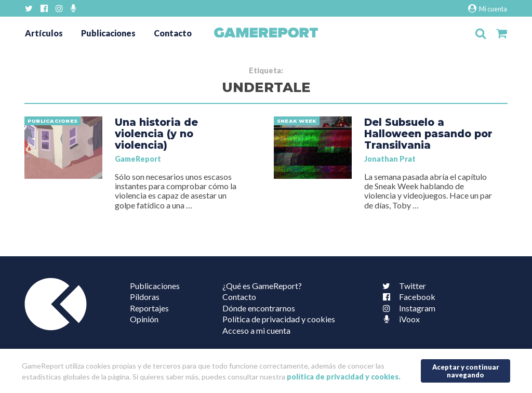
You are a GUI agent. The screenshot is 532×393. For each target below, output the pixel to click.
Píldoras (145, 297)
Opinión (144, 319)
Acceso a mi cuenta (256, 330)
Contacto (173, 33)
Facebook (407, 297)
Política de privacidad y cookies (279, 319)
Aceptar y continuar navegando (466, 371)
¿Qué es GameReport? (262, 286)
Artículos (44, 33)
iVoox (399, 319)
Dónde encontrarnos (259, 308)
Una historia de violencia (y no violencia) (156, 134)
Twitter (402, 286)
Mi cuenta (488, 9)
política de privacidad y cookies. (344, 377)
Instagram (407, 308)
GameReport (138, 159)
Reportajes (149, 308)
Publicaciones (108, 33)
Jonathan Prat (390, 159)
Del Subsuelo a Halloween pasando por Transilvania (428, 134)
